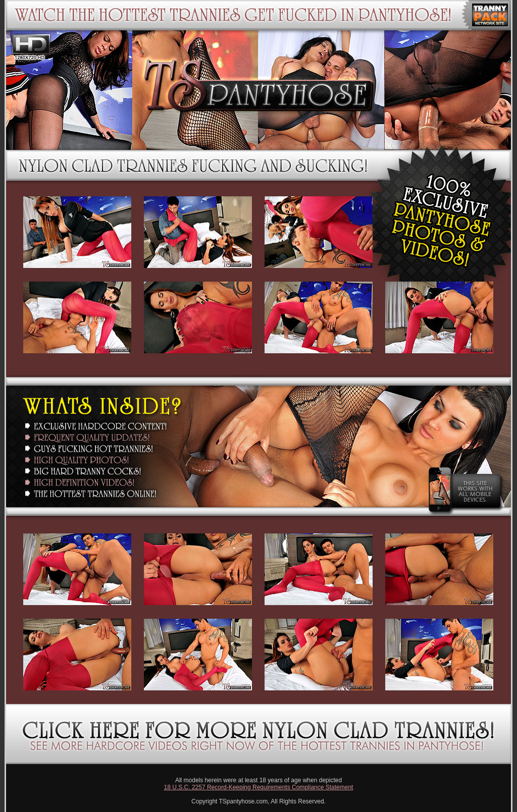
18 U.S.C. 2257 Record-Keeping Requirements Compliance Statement (259, 787)
